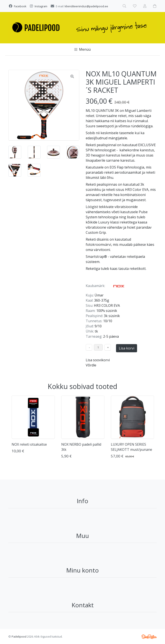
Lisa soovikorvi (98, 360)
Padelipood (19, 636)
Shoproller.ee (149, 637)
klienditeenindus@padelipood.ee (86, 6)
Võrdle (91, 365)
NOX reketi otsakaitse (29, 444)
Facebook (20, 6)
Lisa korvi (127, 348)
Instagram (41, 6)
